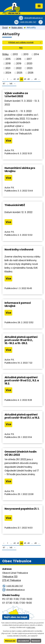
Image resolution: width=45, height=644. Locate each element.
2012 (15, 54)
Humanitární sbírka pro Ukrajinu (20, 170)
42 (15, 79)
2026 (31, 73)
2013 (26, 54)
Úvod (5, 28)
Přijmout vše (10, 641)
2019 (19, 64)
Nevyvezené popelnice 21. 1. (22, 509)
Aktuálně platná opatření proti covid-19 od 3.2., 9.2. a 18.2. (22, 380)
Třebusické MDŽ (15, 205)
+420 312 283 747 (28, 22)
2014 (36, 54)
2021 (8, 68)
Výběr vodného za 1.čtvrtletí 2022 (16, 95)
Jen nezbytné (23, 641)
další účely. (31, 627)
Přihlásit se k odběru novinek (25, 42)
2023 (30, 68)
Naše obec (17, 28)
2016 (19, 59)
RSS (30, 48)
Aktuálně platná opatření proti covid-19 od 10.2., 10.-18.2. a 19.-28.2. (21, 340)
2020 (30, 64)
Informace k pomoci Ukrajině (18, 304)
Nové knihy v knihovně (19, 249)
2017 (29, 59)
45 (25, 79)
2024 (8, 73)
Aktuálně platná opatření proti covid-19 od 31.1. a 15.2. (22, 416)
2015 (8, 59)
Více (8, 141)
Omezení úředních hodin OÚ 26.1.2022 (21, 453)
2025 (20, 73)
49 (35, 79)
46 (28, 79)
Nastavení (36, 641)
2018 (8, 64)
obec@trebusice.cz (33, 18)
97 (4, 84)
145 (11, 84)
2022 (19, 68)
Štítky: (6, 54)
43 (18, 79)
